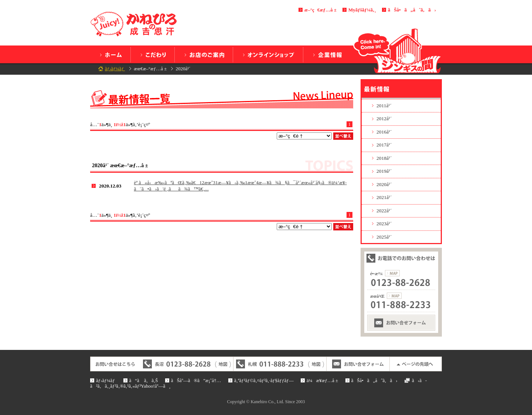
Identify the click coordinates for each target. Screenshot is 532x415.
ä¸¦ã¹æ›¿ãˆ (343, 136)
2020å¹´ (384, 184)
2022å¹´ (384, 211)
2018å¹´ (384, 158)
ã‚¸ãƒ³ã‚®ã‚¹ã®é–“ (398, 51)
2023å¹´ (384, 224)
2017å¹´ (384, 145)
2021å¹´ (384, 197)
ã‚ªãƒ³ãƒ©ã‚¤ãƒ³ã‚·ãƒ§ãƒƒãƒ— (268, 54)
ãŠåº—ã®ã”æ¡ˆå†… (204, 54)
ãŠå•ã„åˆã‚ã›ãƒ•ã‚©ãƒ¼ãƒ (401, 323)
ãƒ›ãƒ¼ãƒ (110, 54)
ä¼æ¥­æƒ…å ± (327, 54)
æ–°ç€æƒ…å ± (320, 10)
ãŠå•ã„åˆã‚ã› (412, 10)
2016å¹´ (384, 132)
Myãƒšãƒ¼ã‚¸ (362, 10)
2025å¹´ (384, 237)
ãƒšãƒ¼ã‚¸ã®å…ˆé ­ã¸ (416, 364)
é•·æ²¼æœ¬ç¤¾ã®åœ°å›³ (392, 273)
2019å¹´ (384, 171)
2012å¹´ (384, 119)
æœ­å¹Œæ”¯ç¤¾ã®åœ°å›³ (394, 296)
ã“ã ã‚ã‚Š (153, 54)
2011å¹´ (384, 106)
